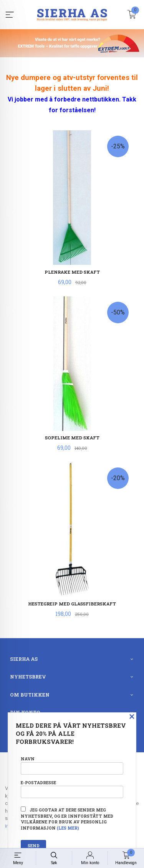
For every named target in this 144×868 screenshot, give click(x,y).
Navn (72, 765)
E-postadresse (72, 789)
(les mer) (68, 828)
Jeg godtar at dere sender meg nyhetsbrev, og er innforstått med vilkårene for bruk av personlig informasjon (67, 819)
